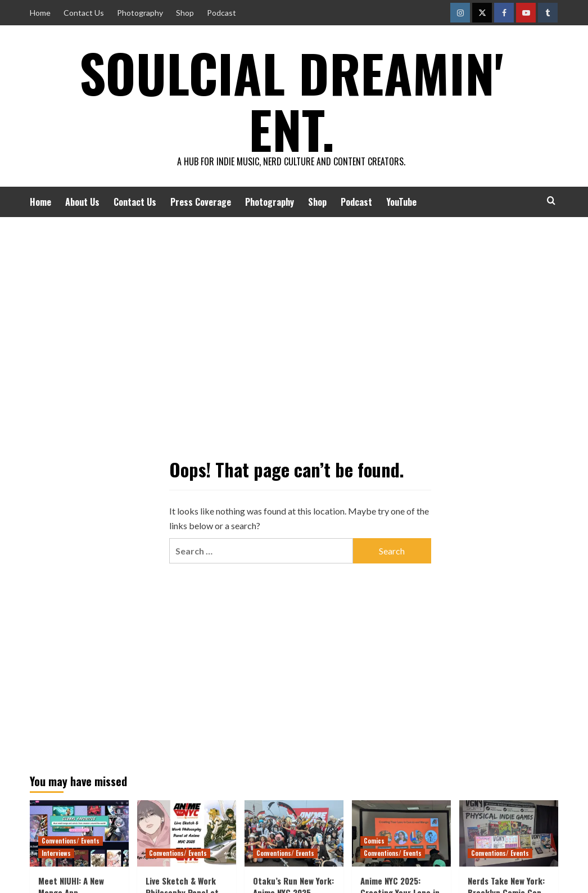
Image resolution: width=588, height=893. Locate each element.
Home (40, 13)
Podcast (221, 13)
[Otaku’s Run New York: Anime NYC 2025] (294, 833)
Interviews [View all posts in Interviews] (56, 853)
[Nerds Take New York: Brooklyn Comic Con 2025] (509, 833)
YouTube (401, 202)
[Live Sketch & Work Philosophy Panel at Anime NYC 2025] (187, 833)
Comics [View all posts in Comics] (374, 841)
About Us (82, 202)
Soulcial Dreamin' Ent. (291, 98)
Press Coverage (201, 202)
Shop (185, 13)
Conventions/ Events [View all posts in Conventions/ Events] (71, 841)
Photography (140, 13)
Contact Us (84, 13)
